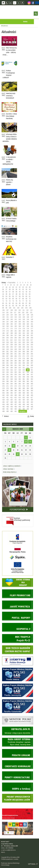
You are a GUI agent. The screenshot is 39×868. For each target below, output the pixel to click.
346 (3, 379)
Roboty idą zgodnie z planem (9, 182)
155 (7, 324)
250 (3, 351)
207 (24, 338)
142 (20, 319)
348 (11, 379)
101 (14, 308)
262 (20, 354)
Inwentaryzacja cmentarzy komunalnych (11, 96)
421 (16, 400)
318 (20, 370)
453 (16, 409)
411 (7, 397)
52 (30, 294)
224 (28, 342)
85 (20, 303)
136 (28, 317)
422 (20, 400)
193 (32, 333)
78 (26, 301)
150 (20, 322)
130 (3, 317)
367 (24, 384)
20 (13, 287)
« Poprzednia (11, 283)
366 (20, 384)
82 (10, 303)
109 (16, 310)
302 (20, 365)
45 (6, 294)
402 (3, 395)
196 (11, 335)
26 (3, 289)
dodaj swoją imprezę (10, 472)
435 (7, 404)
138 (3, 319)
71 (3, 301)
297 (32, 363)
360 (28, 381)
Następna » (23, 411)
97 (30, 305)
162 (3, 326)
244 (11, 349)
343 (24, 377)
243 (7, 349)
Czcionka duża (22, 3)
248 (28, 349)
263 (24, 354)
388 (11, 391)
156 (11, 324)
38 (13, 292)
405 (16, 395)
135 (24, 317)
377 (32, 386)
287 (24, 361)
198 (20, 335)
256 (28, 351)
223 (24, 342)
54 (6, 296)
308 (11, 368)
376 (28, 386)
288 (28, 361)
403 (7, 395)
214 (19, 340)
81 (6, 303)
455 (24, 409)
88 (30, 303)
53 (3, 296)
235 (7, 347)
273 (32, 356)
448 (28, 407)
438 (20, 404)
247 (24, 349)
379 (7, 388)
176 (28, 328)
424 (28, 400)
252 (11, 351)
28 (10, 289)
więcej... (3, 852)
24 (26, 287)
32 (23, 289)
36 (6, 292)
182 (20, 331)
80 (3, 303)
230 (20, 345)
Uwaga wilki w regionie (10, 276)
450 (3, 409)
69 (26, 299)
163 (7, 326)
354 (3, 381)
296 (28, 363)
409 (32, 395)
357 (16, 381)
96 (26, 305)
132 (11, 317)
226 (3, 345)
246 (20, 349)
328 (28, 372)
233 (32, 345)
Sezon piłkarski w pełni (11, 201)
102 (18, 308)
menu (25, 21)
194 (3, 335)
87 (26, 303)
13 (21, 285)
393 (32, 391)
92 (13, 305)
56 (13, 296)
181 (16, 331)
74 (13, 301)
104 (26, 308)
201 (32, 335)
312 (28, 368)
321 (32, 370)
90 (6, 305)
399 (24, 393)
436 (11, 404)
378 (3, 388)
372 (11, 386)
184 (28, 331)
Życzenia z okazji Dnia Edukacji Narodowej (11, 116)
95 (23, 305)
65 (13, 299)
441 (32, 404)
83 (13, 303)
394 (3, 393)
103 (22, 308)
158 (20, 324)
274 (3, 358)
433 (32, 402)
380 (11, 388)
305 (32, 365)
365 (16, 384)
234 (3, 347)
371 (7, 386)
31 (20, 289)
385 (32, 388)
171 (7, 328)
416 (28, 397)
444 (11, 407)
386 (3, 391)
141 (16, 319)
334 (20, 374)
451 (7, 409)
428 (11, 402)
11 (14, 285)
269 (16, 356)
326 (20, 372)
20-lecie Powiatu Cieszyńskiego (11, 220)
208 (28, 338)
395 (7, 393)
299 (7, 365)
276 (11, 358)
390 (20, 391)
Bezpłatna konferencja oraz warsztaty (11, 239)
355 (7, 381)
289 (32, 361)
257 (32, 351)
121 (31, 312)
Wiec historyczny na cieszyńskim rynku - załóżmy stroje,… (10, 51)
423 (24, 400)
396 (11, 393)
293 (16, 363)
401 (32, 393)
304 (28, 365)
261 (16, 354)
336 (28, 374)
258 (3, 354)
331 (7, 374)
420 (11, 400)
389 (16, 391)
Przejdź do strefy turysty (37, 31)
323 (7, 372)
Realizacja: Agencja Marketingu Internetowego (10, 864)
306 (3, 368)
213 (15, 340)
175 (24, 328)
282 (3, 361)
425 (32, 400)
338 (3, 377)
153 (32, 322)
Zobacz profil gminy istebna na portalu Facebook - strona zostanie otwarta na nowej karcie (33, 3)
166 (20, 326)
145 (32, 319)
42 (26, 292)
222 (20, 342)
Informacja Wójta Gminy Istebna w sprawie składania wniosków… (10, 138)
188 (11, 333)
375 (24, 386)
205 (16, 338)
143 (24, 319)
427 (7, 402)
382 (20, 388)
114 (3, 312)
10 (11, 285)
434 (3, 404)
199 (24, 335)
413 (15, 397)
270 (20, 356)
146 (3, 322)
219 (7, 342)
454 (20, 409)
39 (16, 292)
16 (31, 285)
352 (28, 379)
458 (3, 411)
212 (11, 340)
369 (32, 384)
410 (3, 397)
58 (20, 296)
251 (7, 351)
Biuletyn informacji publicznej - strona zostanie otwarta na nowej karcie (18, 515)
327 (24, 372)
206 (20, 338)
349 (16, 379)
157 (16, 324)
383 (24, 388)
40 (20, 292)
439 (24, 404)
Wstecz (6, 416)
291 (7, 363)
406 (20, 395)
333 (16, 374)
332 (11, 374)
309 (16, 368)
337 (32, 374)
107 (7, 310)
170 (3, 328)
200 (28, 335)
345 (32, 377)
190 (20, 333)
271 (24, 356)
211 (7, 340)
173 (16, 328)
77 (23, 301)
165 (16, 326)
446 (20, 407)
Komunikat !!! (10, 257)
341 (16, 377)
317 (16, 370)
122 (3, 315)
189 (16, 333)
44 (3, 294)
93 (16, 305)
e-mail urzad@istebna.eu (8, 850)
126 (20, 315)
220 (11, 342)
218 (3, 342)
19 (10, 287)
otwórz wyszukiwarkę (36, 14)
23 (23, 287)
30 (16, 289)
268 (11, 356)
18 (6, 287)
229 (16, 345)
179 (7, 331)
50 (23, 294)
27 (6, 289)
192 (28, 333)
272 (28, 356)
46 (10, 294)
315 (7, 370)
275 (7, 358)
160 (28, 324)
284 (11, 361)
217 (32, 340)
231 (24, 345)
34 (30, 289)
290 (3, 363)
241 (32, 347)
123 (7, 315)
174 (20, 328)
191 (24, 333)
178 (3, 331)
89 (3, 305)
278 (20, 358)
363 (7, 384)
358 (20, 381)
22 (20, 287)
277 (16, 358)
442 (3, 407)
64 (10, 299)
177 (32, 328)
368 (28, 384)
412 (11, 397)
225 (32, 342)
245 (16, 349)
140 (11, 319)
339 (7, 377)
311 (24, 368)
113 (31, 310)
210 (3, 340)
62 (3, 299)
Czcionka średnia (18, 3)
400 (28, 393)
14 (24, 285)
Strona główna (3, 3)
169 (32, 326)
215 (24, 340)
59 (23, 296)
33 (26, 289)
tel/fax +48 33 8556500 (7, 848)
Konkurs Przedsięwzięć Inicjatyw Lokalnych (9, 74)
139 (7, 319)
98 (3, 308)
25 (30, 287)
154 (3, 324)
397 (16, 393)
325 (16, 372)
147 (7, 322)
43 (30, 292)
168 (28, 326)
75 (16, 301)
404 (11, 395)
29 (13, 289)
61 (30, 296)
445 (16, 407)
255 (24, 351)
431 (24, 402)
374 (20, 386)
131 (7, 317)
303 (24, 365)
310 (20, 368)
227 (7, 345)
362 (3, 384)
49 (20, 294)
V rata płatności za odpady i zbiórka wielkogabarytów (9, 160)
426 (3, 402)
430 (20, 402)
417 (32, 397)
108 (11, 310)
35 (3, 292)
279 (24, 358)
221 (16, 342)
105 (30, 308)
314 (3, 370)
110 (20, 310)
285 (16, 361)
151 (24, 322)
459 (7, 411)
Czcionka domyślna (15, 3)
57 (16, 296)
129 (32, 315)
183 (24, 331)
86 (23, 303)
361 (32, 381)
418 (3, 400)
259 (7, 354)
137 (32, 317)
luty (4, 429)
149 (16, 322)
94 (20, 305)
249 (32, 349)
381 (16, 388)
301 (16, 365)
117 (15, 312)
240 (28, 347)
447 (24, 407)
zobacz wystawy (9, 469)
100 (10, 308)
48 (16, 294)
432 (28, 402)
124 (11, 315)
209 (32, 338)
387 (7, 391)
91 (10, 305)
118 (19, 312)
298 (3, 365)
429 (16, 402)
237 (16, 347)
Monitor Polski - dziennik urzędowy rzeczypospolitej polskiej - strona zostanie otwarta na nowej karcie (18, 716)
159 (24, 324)
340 (11, 377)
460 (11, 411)
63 (6, 299)
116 (11, 312)
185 (32, 331)
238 (20, 347)
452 (11, 409)
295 (24, 363)
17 (3, 287)
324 (11, 372)
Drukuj (32, 416)
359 (24, 381)
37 (10, 292)
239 (24, 347)
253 (16, 351)
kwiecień (31, 429)
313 (32, 368)
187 (7, 333)
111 (23, 310)
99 (6, 308)
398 (20, 393)
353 (32, 379)
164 (11, 326)
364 (11, 384)
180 (11, 331)
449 (32, 407)
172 (11, 328)
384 (28, 388)
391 (24, 391)
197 (16, 335)
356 (11, 381)
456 (28, 409)
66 (16, 299)
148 (11, 322)
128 (28, 315)
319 (24, 370)
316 (11, 370)
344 (28, 377)
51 (26, 294)
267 (7, 356)
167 (24, 326)
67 (20, 299)
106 (3, 310)
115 (7, 312)
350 (20, 379)
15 (27, 285)
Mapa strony (11, 3)
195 (7, 335)
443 (7, 407)
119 (23, 312)
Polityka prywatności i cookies (10, 859)
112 (27, 310)
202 (3, 338)
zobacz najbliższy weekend (12, 466)
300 (11, 365)
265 (32, 354)
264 (28, 354)
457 (32, 409)
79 (30, 301)
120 (27, 312)
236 (11, 347)
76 (20, 301)
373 (16, 386)
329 (32, 372)
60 (26, 296)
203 (7, 338)
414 (19, 397)
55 (10, 296)
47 (13, 294)
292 (11, 363)
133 (16, 317)
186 (3, 333)
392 (28, 391)
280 (28, 358)
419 (7, 400)
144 (28, 319)
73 (10, 301)
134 (20, 317)
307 (7, 368)
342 (20, 377)
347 (7, 379)
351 (24, 379)
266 (3, 356)
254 (20, 351)
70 (30, 299)
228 (11, 345)
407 (24, 395)
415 (24, 397)
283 (7, 361)
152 (28, 322)
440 (28, 404)
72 (6, 301)
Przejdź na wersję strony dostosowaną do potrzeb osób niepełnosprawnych (7, 3)
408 (28, 395)
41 (23, 292)
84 (16, 303)
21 (16, 287)
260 (11, 354)
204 (11, 338)
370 (3, 386)
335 (24, 374)
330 (3, 374)
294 (20, 363)
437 (16, 404)
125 (16, 315)
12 (17, 285)
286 (20, 361)
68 (23, 299)
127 (24, 315)
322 (3, 372)
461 (16, 411)
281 (32, 358)
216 (28, 340)
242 (3, 349)
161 (32, 324)
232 (28, 345)
